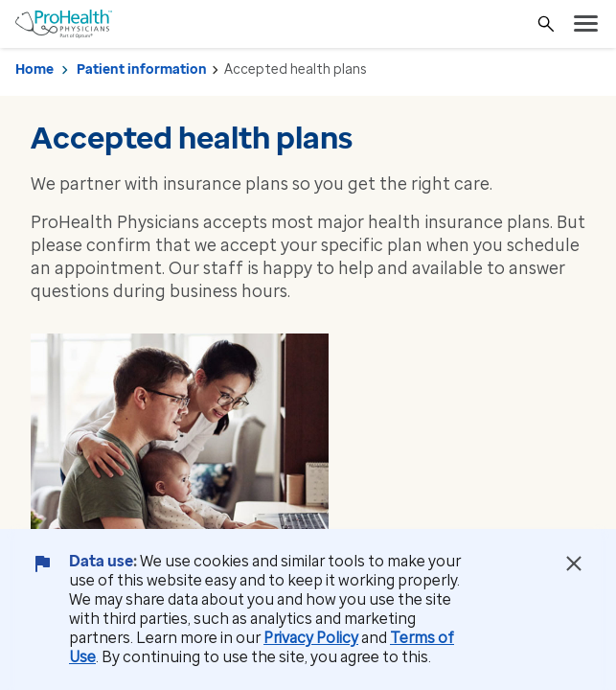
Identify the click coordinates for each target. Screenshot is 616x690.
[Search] (546, 24)
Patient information (142, 69)
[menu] (586, 24)
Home (34, 69)
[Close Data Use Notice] (574, 563)
